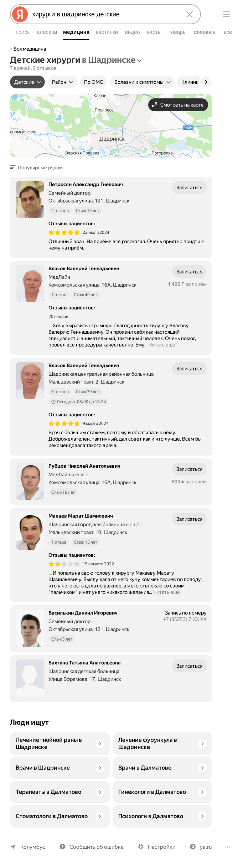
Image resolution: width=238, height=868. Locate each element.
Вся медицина (30, 49)
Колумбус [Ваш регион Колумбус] (32, 847)
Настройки (159, 847)
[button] (38, 168)
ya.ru (202, 847)
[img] (64, 232)
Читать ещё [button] (162, 345)
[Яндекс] (20, 14)
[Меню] (227, 14)
